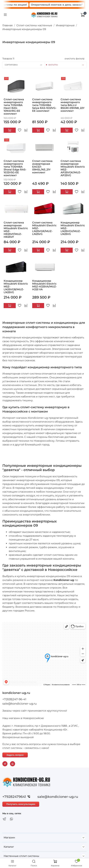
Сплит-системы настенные (34, 25)
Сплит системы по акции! (23, 5)
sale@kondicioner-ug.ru (20, 704)
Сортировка (25, 65)
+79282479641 (17, 797)
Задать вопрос (15, 755)
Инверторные (65, 25)
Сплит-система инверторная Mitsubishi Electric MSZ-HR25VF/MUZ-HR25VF (16, 230)
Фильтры (68, 65)
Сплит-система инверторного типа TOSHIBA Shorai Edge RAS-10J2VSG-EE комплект (15, 168)
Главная (8, 25)
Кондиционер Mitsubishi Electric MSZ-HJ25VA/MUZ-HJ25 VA (44, 285)
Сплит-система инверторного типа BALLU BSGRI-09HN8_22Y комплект (73, 105)
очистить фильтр (74, 59)
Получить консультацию (21, 804)
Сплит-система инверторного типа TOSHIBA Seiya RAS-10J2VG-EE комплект (44, 105)
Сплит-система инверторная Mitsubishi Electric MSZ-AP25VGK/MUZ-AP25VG (73, 168)
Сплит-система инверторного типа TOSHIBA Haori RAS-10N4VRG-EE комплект (14, 107)
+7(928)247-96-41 (14, 699)
